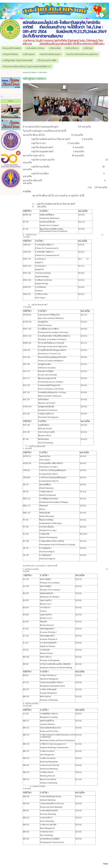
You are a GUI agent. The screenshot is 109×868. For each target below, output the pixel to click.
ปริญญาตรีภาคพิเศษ (29, 73)
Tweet (105, 864)
